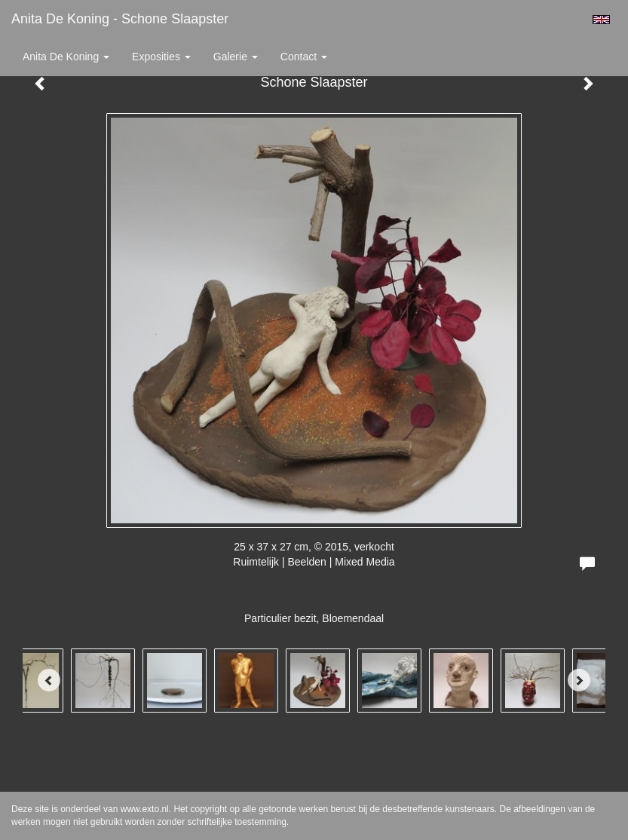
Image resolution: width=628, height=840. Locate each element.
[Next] (579, 680)
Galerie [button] (236, 57)
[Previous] (49, 680)
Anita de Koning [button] (66, 57)
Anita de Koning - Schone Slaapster (120, 19)
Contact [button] (304, 57)
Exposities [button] (161, 57)
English (601, 20)
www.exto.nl (145, 809)
